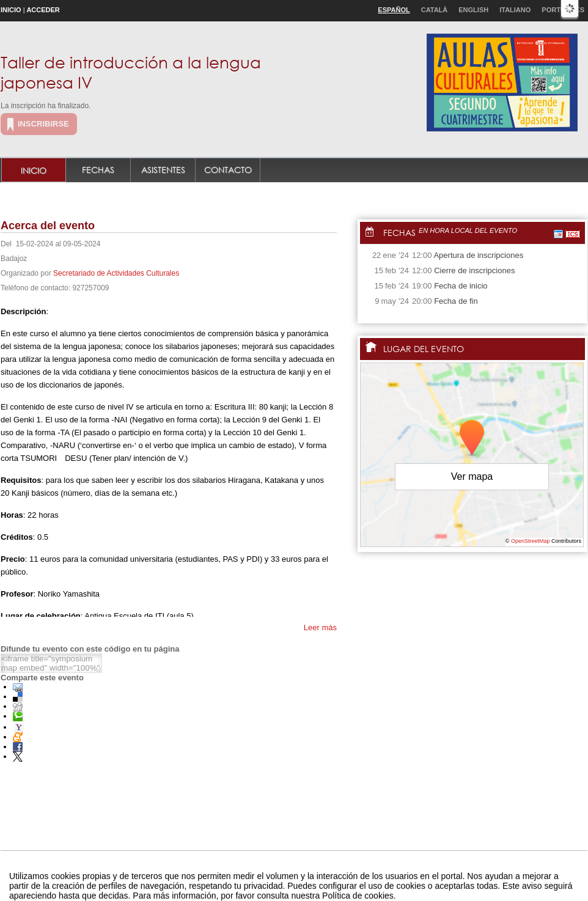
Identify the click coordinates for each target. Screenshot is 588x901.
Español (394, 10)
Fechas (98, 170)
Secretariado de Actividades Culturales (116, 273)
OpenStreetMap (531, 541)
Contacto (228, 170)
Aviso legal (173, 879)
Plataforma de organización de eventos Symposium (300, 879)
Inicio (11, 10)
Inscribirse (43, 124)
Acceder (43, 10)
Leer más (320, 627)
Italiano (515, 10)
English (473, 10)
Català (435, 10)
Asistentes (163, 170)
